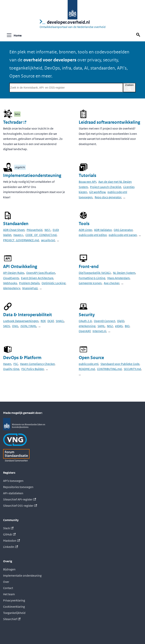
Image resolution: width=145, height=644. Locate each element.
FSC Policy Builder (33, 369)
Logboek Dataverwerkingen (21, 321)
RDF (43, 321)
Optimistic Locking (54, 283)
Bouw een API (87, 182)
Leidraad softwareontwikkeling (109, 122)
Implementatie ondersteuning (22, 576)
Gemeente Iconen (90, 283)
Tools (84, 224)
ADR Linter (85, 230)
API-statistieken (13, 493)
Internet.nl (99, 331)
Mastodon (11, 541)
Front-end (89, 267)
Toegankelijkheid (14, 613)
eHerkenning (87, 326)
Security (87, 315)
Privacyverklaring (14, 600)
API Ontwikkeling (20, 267)
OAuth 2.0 (85, 321)
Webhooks (10, 283)
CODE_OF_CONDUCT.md (41, 235)
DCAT (51, 321)
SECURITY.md (132, 369)
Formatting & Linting (92, 278)
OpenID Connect (104, 321)
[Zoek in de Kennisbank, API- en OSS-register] (66, 88)
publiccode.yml (89, 364)
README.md (87, 369)
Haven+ (18, 235)
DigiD (121, 321)
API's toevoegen (13, 481)
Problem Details (29, 283)
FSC (16, 364)
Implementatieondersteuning (32, 175)
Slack (8, 528)
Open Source (91, 358)
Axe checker (111, 283)
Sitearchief (12, 619)
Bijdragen (9, 569)
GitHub (9, 534)
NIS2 (110, 326)
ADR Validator (103, 230)
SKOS (7, 326)
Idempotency (12, 288)
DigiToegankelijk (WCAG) (95, 273)
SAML (101, 326)
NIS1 (48, 230)
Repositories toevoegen (18, 487)
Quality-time (11, 369)
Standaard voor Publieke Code (120, 364)
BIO (127, 326)
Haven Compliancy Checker (37, 364)
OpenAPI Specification (41, 273)
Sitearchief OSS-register (20, 506)
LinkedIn (10, 547)
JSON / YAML (28, 326)
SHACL (60, 321)
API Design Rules (14, 273)
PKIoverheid (35, 230)
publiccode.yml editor (93, 235)
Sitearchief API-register (20, 499)
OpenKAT (85, 331)
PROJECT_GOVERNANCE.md (21, 240)
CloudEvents (11, 278)
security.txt (48, 240)
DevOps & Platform (22, 358)
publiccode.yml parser (123, 235)
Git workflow (97, 192)
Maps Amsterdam (118, 278)
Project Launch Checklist (106, 187)
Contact (8, 588)
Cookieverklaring (14, 607)
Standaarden (16, 224)
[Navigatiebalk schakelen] (9, 35)
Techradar (15, 122)
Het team (9, 594)
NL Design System (124, 273)
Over (6, 582)
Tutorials (87, 175)
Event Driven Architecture (37, 278)
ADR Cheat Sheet (14, 230)
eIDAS (119, 326)
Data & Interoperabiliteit (28, 315)
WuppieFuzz (30, 288)
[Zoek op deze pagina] (139, 35)
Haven (7, 364)
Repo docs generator (108, 197)
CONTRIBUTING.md (109, 369)
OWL (15, 326)
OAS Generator (123, 230)
